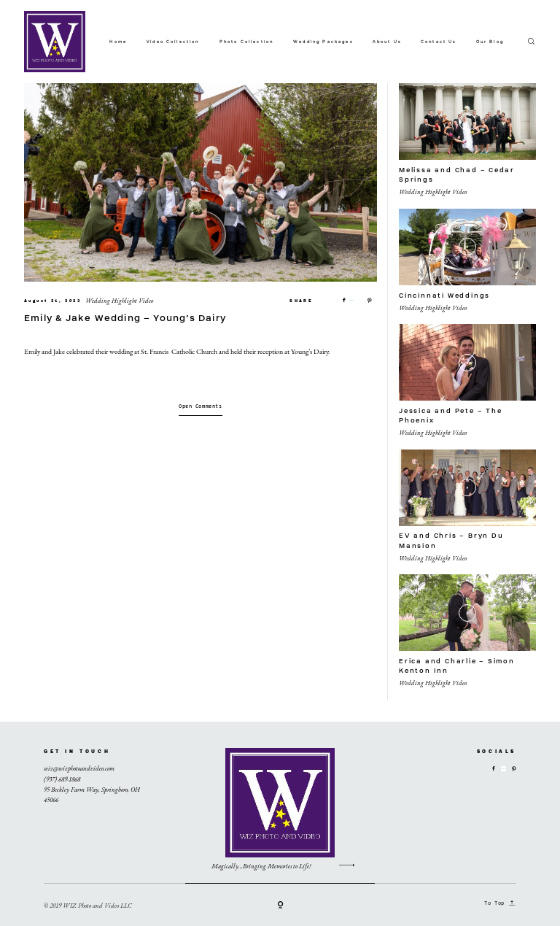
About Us (387, 42)
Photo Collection (247, 42)
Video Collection (173, 42)
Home (118, 42)
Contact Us (439, 42)
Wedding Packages (323, 42)
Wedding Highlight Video (119, 301)
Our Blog (490, 42)
